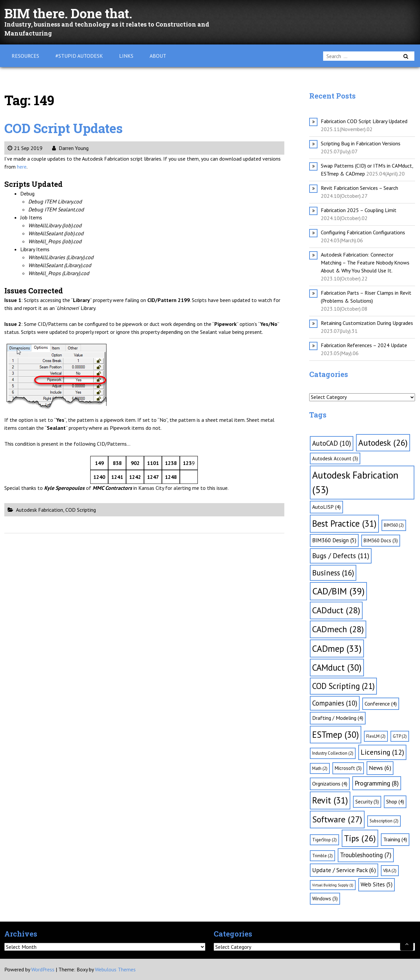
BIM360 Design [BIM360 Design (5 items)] (334, 540)
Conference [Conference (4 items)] (381, 704)
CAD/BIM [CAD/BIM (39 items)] (338, 591)
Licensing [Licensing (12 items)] (382, 752)
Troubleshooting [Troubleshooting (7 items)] (366, 855)
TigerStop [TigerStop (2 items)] (324, 840)
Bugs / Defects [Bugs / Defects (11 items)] (341, 556)
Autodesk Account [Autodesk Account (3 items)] (335, 458)
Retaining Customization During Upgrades (367, 323)
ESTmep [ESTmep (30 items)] (336, 734)
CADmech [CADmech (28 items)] (338, 629)
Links (126, 56)
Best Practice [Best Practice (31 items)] (344, 523)
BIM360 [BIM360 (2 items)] (394, 525)
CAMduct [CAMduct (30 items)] (337, 667)
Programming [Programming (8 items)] (377, 783)
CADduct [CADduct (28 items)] (336, 610)
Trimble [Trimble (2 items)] (322, 856)
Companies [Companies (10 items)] (335, 703)
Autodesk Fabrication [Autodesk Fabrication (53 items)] (355, 482)
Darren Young (70, 148)
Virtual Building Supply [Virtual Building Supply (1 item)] (333, 885)
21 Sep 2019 (25, 148)
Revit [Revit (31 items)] (330, 800)
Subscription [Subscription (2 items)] (384, 821)
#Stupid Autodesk (79, 56)
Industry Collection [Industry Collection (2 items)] (333, 753)
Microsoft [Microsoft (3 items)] (348, 768)
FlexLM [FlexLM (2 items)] (376, 736)
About (158, 56)
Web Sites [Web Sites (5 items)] (377, 884)
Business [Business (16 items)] (333, 573)
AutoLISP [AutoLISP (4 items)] (326, 507)
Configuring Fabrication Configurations (363, 232)
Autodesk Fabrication (39, 510)
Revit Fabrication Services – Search (359, 188)
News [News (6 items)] (380, 768)
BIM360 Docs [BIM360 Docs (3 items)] (381, 540)
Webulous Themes (115, 969)
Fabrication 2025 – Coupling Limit (359, 210)
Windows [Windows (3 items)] (325, 899)
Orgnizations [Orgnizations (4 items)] (330, 784)
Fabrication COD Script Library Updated (364, 121)
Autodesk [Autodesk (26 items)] (383, 443)
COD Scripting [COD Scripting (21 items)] (343, 686)
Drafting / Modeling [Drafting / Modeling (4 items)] (338, 718)
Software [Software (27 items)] (337, 819)
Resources (25, 56)
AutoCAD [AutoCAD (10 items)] (332, 443)
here (22, 167)
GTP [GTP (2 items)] (400, 736)
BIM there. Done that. (71, 13)
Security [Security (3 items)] (367, 802)
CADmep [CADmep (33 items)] (337, 648)
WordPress (43, 969)
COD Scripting (81, 510)
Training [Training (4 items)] (395, 839)
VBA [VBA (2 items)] (390, 871)
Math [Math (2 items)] (320, 768)
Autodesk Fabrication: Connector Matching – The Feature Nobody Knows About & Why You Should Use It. (365, 263)
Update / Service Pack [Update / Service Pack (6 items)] (344, 870)
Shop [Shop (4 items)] (395, 801)
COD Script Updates (66, 128)
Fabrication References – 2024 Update (364, 345)
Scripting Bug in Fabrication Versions (361, 143)
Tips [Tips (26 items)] (360, 838)
